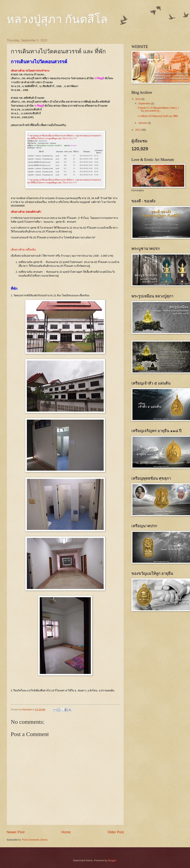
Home (66, 832)
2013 (138, 99)
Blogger (112, 860)
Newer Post (16, 832)
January (143, 123)
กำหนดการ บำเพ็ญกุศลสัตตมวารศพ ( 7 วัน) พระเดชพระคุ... (158, 109)
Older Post (116, 832)
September (145, 103)
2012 (138, 130)
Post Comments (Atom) (35, 840)
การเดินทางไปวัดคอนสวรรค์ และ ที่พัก (158, 116)
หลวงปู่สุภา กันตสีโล (57, 19)
